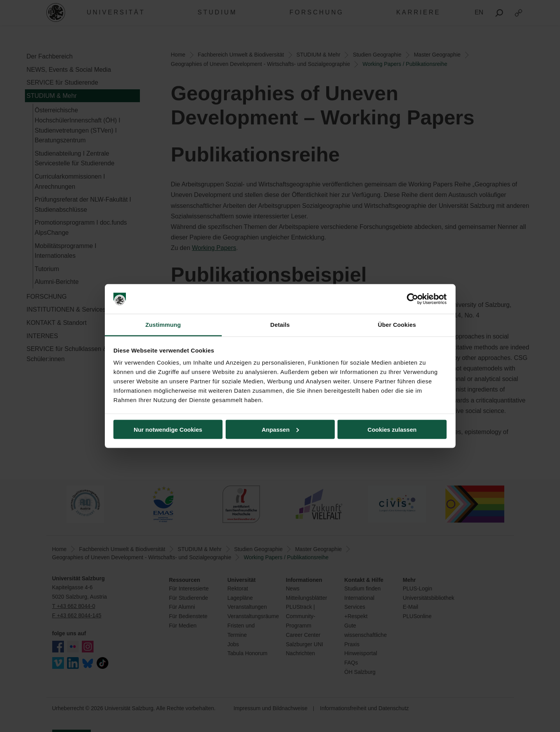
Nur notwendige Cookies (168, 429)
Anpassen (280, 429)
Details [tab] (280, 325)
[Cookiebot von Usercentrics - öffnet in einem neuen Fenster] (412, 299)
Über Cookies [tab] (397, 325)
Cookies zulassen (392, 429)
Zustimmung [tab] (163, 325)
